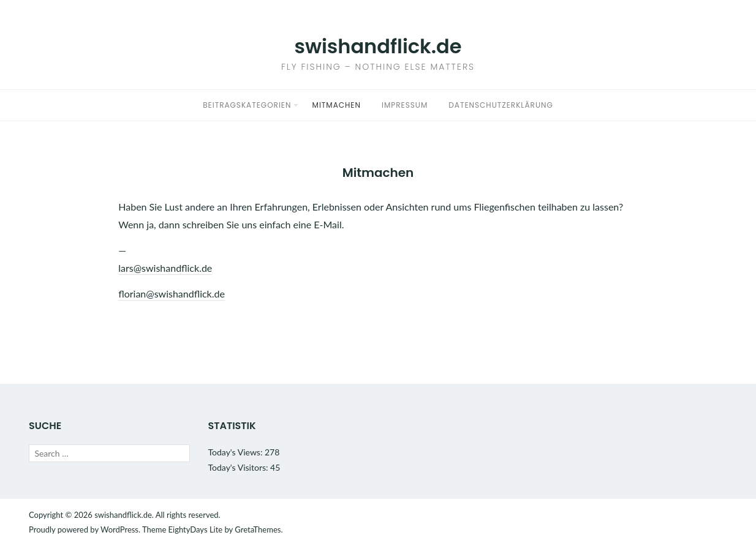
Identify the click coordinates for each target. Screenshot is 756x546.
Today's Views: (236, 452)
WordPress (119, 529)
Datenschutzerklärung (501, 105)
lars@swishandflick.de (165, 268)
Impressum (405, 105)
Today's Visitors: (240, 467)
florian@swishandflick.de (172, 294)
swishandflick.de (378, 46)
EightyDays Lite (196, 529)
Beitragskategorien (247, 105)
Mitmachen (337, 105)
